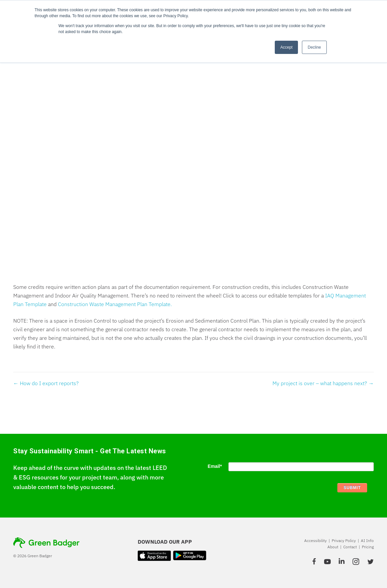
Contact (350, 547)
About (333, 547)
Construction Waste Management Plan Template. (115, 304)
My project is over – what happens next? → (323, 383)
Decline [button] (314, 47)
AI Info (367, 541)
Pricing (368, 547)
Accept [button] (287, 47)
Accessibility (315, 541)
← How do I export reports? (46, 383)
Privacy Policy (344, 541)
